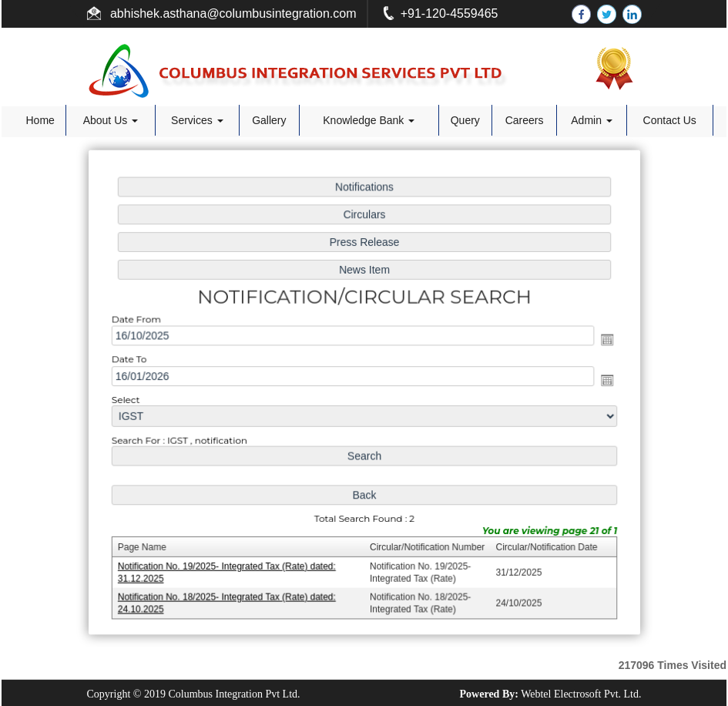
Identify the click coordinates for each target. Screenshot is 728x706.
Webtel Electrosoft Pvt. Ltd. (581, 694)
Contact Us (670, 120)
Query (465, 120)
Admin (592, 120)
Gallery (269, 120)
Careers (525, 120)
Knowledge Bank (369, 120)
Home (40, 120)
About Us (111, 120)
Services (197, 120)
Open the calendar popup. (602, 340)
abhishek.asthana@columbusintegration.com (232, 13)
